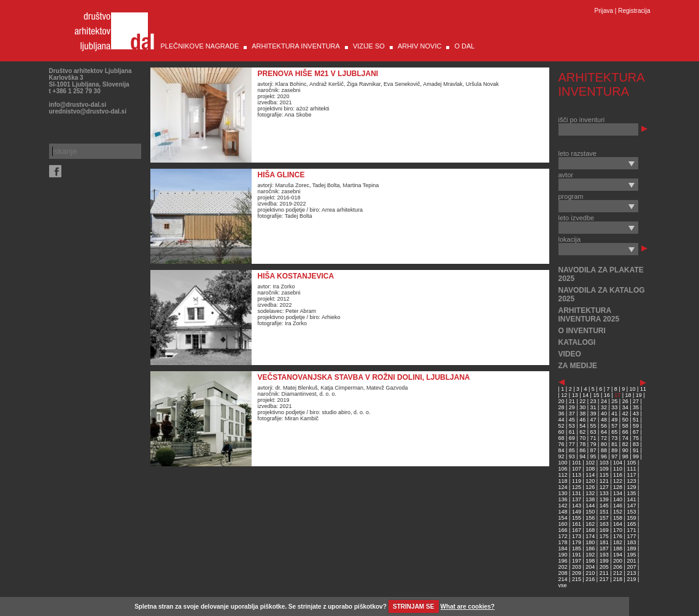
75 (636, 438)
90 (625, 450)
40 (604, 414)
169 (604, 530)
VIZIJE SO (369, 46)
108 (590, 469)
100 (563, 463)
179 (577, 542)
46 (582, 420)
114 (590, 475)
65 (614, 432)
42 (625, 414)
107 (577, 469)
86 (582, 450)
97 (614, 456)
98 (625, 456)
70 (582, 438)
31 (593, 407)
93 (572, 456)
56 (604, 426)
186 (590, 549)
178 (563, 542)
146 (618, 506)
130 (563, 493)
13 (575, 395)
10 (633, 389)
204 (590, 567)
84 (562, 450)
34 (625, 407)
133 (604, 493)
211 (604, 573)
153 (631, 512)
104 (618, 463)
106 (563, 469)
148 (563, 512)
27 (636, 401)
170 (618, 530)
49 (614, 420)
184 (563, 549)
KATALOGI (577, 342)
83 (636, 444)
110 (618, 469)
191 (577, 555)
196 (563, 561)
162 (590, 524)
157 (604, 518)
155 (577, 518)
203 (577, 567)
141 (631, 499)
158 (618, 518)
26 (625, 401)
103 (604, 463)
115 (604, 475)
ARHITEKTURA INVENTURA (296, 46)
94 (582, 456)
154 (563, 518)
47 (593, 420)
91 (636, 450)
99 (636, 456)
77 (572, 444)
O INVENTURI (582, 331)
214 (563, 579)
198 (590, 561)
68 (562, 438)
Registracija (634, 11)
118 (563, 481)
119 (577, 481)
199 (604, 561)
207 (631, 567)
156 (590, 518)
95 (593, 456)
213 (631, 573)
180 (590, 542)
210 (590, 573)
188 (618, 549)
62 (582, 432)
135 (631, 493)
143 (577, 506)
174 (590, 536)
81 (614, 444)
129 (631, 487)
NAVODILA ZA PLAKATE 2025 (601, 274)
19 (639, 395)
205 (604, 567)
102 (590, 463)
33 (614, 407)
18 (628, 395)
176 (618, 536)
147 (631, 506)
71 (593, 438)
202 (563, 567)
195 (631, 555)
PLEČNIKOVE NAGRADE (200, 46)
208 (563, 573)
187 (604, 549)
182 (618, 542)
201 (631, 561)
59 (636, 426)
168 (590, 530)
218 (618, 579)
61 (572, 432)
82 (625, 444)
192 (590, 555)
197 (577, 561)
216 (590, 579)
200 (618, 561)
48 (604, 420)
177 (631, 536)
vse (563, 585)
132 (590, 493)
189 (631, 549)
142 (563, 506)
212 (618, 573)
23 (593, 401)
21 (572, 401)
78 (582, 444)
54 (582, 426)
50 (625, 420)
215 (577, 579)
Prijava (604, 11)
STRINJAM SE (413, 606)
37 (572, 414)
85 (572, 450)
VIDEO (570, 354)
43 (636, 414)
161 (577, 524)
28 (562, 407)
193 (604, 555)
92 (562, 456)
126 (590, 487)
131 (577, 493)
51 (636, 420)
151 (604, 512)
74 (625, 438)
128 (618, 487)
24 (604, 401)
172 (563, 536)
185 (577, 549)
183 (631, 542)
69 (572, 438)
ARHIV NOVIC (420, 46)
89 (614, 450)
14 (585, 395)
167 (577, 530)
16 (607, 395)
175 (604, 536)
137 (577, 499)
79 (593, 444)
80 (604, 444)
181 (604, 542)
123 (631, 481)
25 (614, 401)
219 (631, 579)
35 (636, 407)
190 (563, 555)
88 (604, 450)
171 (631, 530)
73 (614, 438)
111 (631, 469)
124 (563, 487)
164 (618, 524)
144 (590, 506)
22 (582, 401)
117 (631, 475)
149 (577, 512)
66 (625, 432)
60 (562, 432)
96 (604, 456)
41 (614, 414)
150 (590, 512)
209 (577, 573)
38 (582, 414)
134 (618, 493)
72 (604, 438)
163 (604, 524)
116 (618, 475)
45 (572, 420)
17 (617, 395)
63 (593, 432)
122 (618, 481)
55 (593, 426)
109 (604, 469)
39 (593, 414)
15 (596, 395)
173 (577, 536)
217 (604, 579)
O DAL (464, 46)
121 (604, 481)
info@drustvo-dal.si (78, 105)
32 (604, 407)
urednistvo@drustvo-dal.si (88, 111)
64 (604, 432)
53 (572, 426)
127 (604, 487)
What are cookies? (468, 606)
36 (562, 414)
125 (577, 487)
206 (618, 567)
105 (631, 463)
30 (582, 407)
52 (562, 426)
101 (577, 463)
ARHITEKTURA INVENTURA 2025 (589, 315)
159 (631, 518)
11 (643, 389)
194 (618, 555)
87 (593, 450)
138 (590, 499)
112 (563, 475)
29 (572, 407)
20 (562, 401)
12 (564, 395)
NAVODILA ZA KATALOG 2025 (602, 295)
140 (618, 499)
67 (636, 432)
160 (563, 524)
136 (563, 499)
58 (625, 426)
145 (604, 506)
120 (590, 481)
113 (577, 475)
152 (618, 512)
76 (562, 444)
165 (631, 524)
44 (562, 420)
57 (614, 426)
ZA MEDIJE (578, 366)
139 (604, 499)
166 (563, 530)
